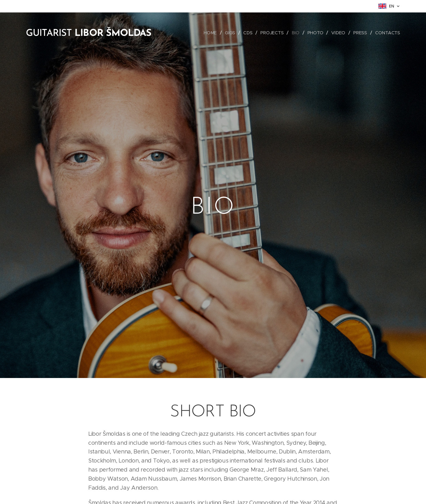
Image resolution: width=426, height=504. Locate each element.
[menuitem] (212, 33)
